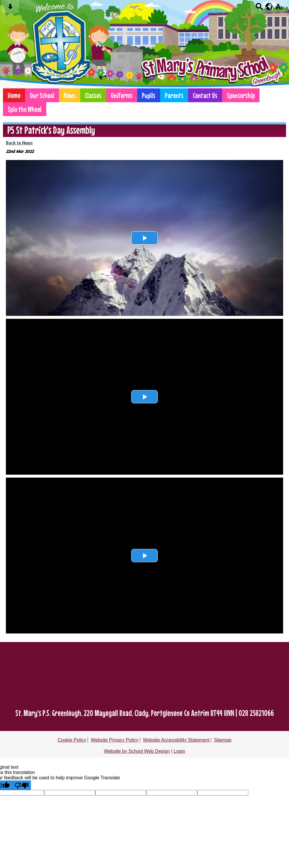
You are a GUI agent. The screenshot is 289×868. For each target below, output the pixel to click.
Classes (93, 95)
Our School (42, 95)
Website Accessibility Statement (176, 740)
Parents (174, 95)
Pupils (149, 95)
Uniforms (122, 95)
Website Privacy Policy (115, 740)
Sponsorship (241, 95)
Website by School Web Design (137, 751)
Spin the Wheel (25, 109)
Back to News (19, 143)
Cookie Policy (72, 740)
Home (14, 95)
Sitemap (223, 740)
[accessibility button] (279, 8)
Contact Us (205, 95)
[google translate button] (269, 6)
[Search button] (259, 8)
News (70, 95)
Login (179, 751)
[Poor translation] (22, 785)
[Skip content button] (10, 8)
